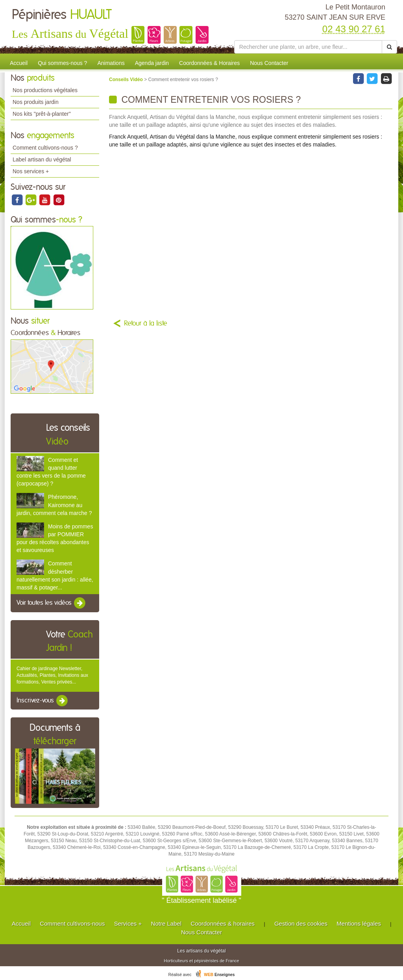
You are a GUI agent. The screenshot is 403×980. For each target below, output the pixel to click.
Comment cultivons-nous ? (45, 148)
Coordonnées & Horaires (209, 63)
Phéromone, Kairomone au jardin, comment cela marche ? (54, 505)
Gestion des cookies (301, 923)
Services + (128, 923)
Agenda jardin (152, 63)
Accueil (19, 63)
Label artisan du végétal (42, 159)
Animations (111, 63)
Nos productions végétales (45, 90)
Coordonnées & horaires (223, 923)
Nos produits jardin (36, 102)
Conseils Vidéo (127, 80)
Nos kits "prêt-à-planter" (42, 114)
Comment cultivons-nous (72, 923)
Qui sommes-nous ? (62, 63)
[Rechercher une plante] (308, 47)
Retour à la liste (146, 324)
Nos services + (31, 171)
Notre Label (166, 923)
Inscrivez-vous (43, 701)
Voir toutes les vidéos (52, 603)
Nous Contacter (269, 63)
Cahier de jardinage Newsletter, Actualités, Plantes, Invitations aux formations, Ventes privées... (52, 675)
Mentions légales (359, 923)
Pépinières (62, 15)
